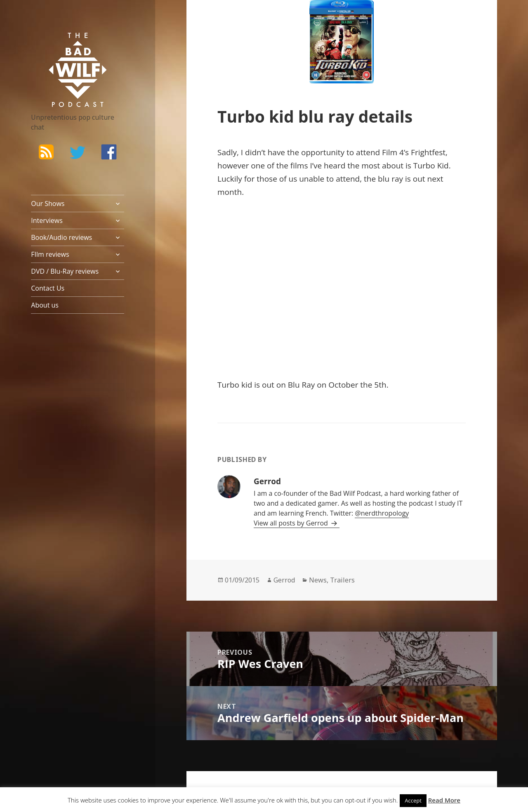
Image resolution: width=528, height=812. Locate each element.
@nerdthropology (382, 513)
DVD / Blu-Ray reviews (65, 271)
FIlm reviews (50, 254)
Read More (444, 800)
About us (45, 305)
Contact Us (48, 288)
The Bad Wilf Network (66, 45)
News (318, 580)
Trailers (342, 580)
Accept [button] (413, 800)
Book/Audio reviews (61, 237)
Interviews (47, 220)
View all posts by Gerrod (292, 523)
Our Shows (48, 204)
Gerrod (284, 580)
